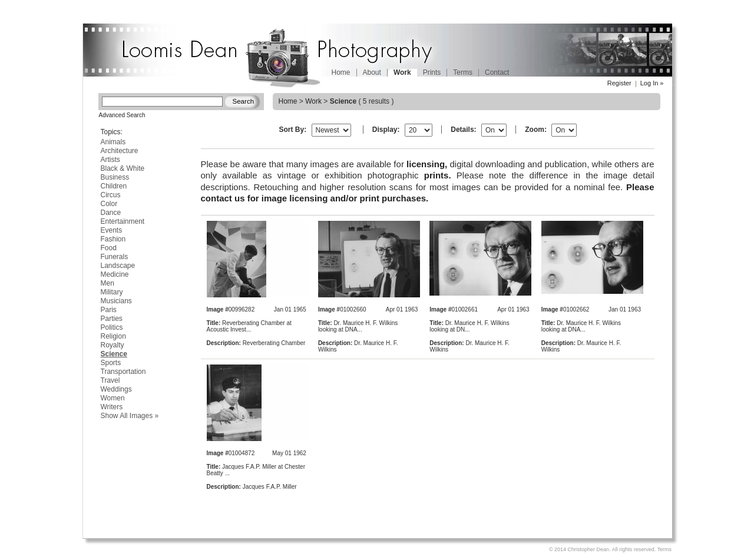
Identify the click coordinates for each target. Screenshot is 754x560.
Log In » (652, 83)
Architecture (120, 151)
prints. (438, 175)
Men (108, 283)
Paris (109, 310)
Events (112, 230)
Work (313, 101)
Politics (112, 327)
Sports (111, 363)
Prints (432, 72)
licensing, (427, 164)
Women (113, 398)
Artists (110, 160)
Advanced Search (122, 115)
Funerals (115, 257)
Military (112, 292)
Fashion (113, 239)
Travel (110, 380)
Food (109, 248)
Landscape (118, 266)
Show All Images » (130, 416)
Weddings (116, 389)
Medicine (115, 274)
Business (115, 177)
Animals (113, 142)
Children (114, 186)
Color (109, 204)
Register (619, 83)
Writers (112, 407)
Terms (463, 72)
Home (341, 72)
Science (114, 354)
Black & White (123, 168)
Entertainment (123, 221)
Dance (111, 213)
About (372, 72)
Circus (111, 195)
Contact (497, 72)
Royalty (113, 345)
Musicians (116, 301)
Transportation (123, 372)
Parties (112, 319)
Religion (113, 336)
